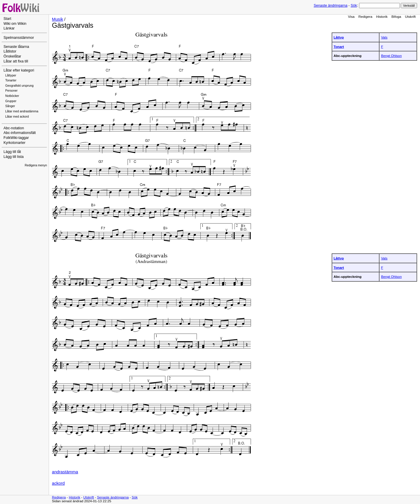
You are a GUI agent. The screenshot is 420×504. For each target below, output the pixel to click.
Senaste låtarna (16, 47)
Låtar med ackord (17, 117)
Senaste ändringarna (330, 6)
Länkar (9, 28)
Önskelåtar (12, 56)
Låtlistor (10, 51)
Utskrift (410, 16)
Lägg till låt (12, 152)
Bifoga (396, 16)
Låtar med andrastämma (22, 111)
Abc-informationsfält (20, 133)
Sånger (10, 106)
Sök (354, 6)
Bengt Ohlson (391, 56)
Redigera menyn (36, 165)
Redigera (365, 16)
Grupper (11, 101)
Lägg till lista (14, 157)
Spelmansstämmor (19, 38)
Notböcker (12, 96)
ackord (58, 483)
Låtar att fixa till (16, 61)
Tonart (339, 47)
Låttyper (11, 75)
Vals (384, 37)
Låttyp (339, 37)
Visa (351, 16)
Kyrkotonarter (14, 143)
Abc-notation (14, 128)
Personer (11, 91)
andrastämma (65, 472)
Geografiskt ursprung (19, 86)
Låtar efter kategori (19, 70)
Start (7, 19)
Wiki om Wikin (15, 24)
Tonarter (11, 80)
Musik (57, 19)
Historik (382, 16)
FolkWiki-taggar (16, 138)
